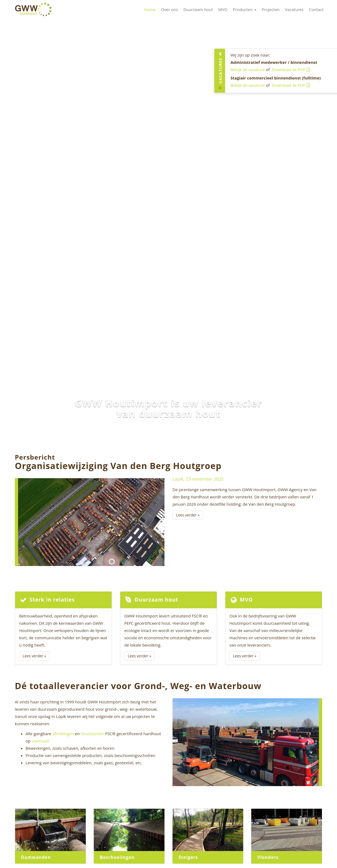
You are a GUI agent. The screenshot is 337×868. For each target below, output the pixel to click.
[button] (25, 227)
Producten (245, 9)
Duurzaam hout (198, 9)
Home (150, 9)
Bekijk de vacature (248, 70)
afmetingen (63, 734)
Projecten (271, 9)
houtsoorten (92, 734)
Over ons (169, 9)
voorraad (40, 741)
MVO (223, 9)
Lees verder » (188, 515)
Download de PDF (291, 70)
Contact (316, 9)
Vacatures (294, 9)
